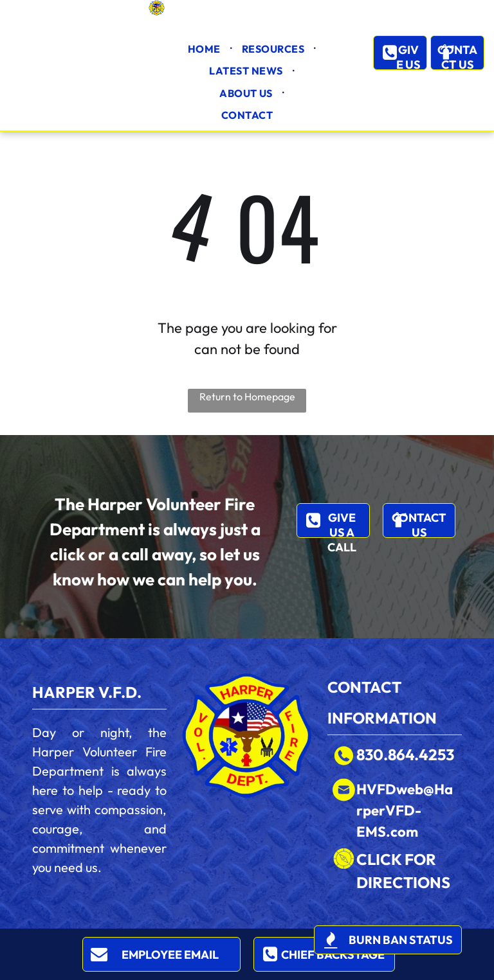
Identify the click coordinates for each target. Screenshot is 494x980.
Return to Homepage (247, 396)
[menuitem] (205, 49)
